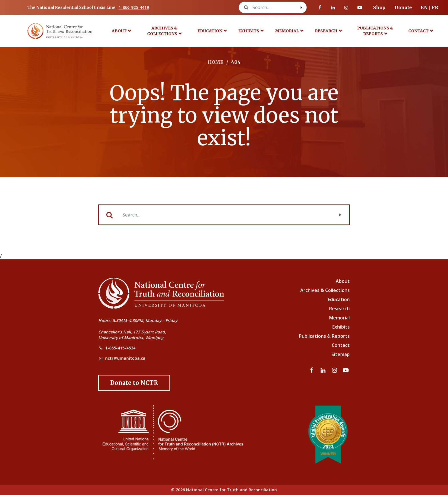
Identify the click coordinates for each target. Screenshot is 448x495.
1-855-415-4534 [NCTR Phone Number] (120, 348)
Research (326, 31)
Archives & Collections (162, 31)
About (119, 31)
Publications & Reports (375, 31)
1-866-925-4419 (134, 7)
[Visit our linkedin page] (333, 7)
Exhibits (249, 31)
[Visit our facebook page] (320, 7)
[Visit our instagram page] (346, 7)
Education (210, 31)
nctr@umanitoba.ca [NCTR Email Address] (125, 358)
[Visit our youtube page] (360, 7)
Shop (379, 7)
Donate (403, 7)
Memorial (287, 31)
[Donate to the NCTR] (134, 383)
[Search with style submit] (301, 7)
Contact (418, 31)
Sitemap (341, 354)
